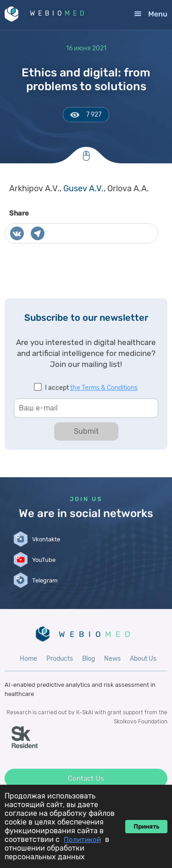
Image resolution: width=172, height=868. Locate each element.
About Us (143, 659)
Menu (158, 14)
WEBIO (59, 13)
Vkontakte (46, 539)
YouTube (44, 560)
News (112, 659)
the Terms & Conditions (104, 388)
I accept (91, 388)
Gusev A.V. (83, 189)
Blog (89, 659)
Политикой (82, 840)
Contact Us (86, 778)
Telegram (45, 580)
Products (60, 659)
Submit (86, 431)
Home (28, 659)
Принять (146, 827)
